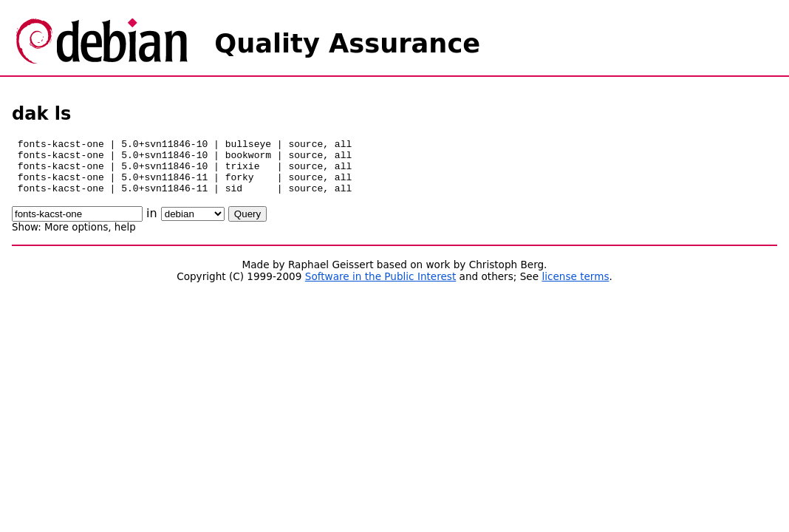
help (125, 238)
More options (76, 238)
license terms (575, 287)
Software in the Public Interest (381, 287)
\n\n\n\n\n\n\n (193, 225)
